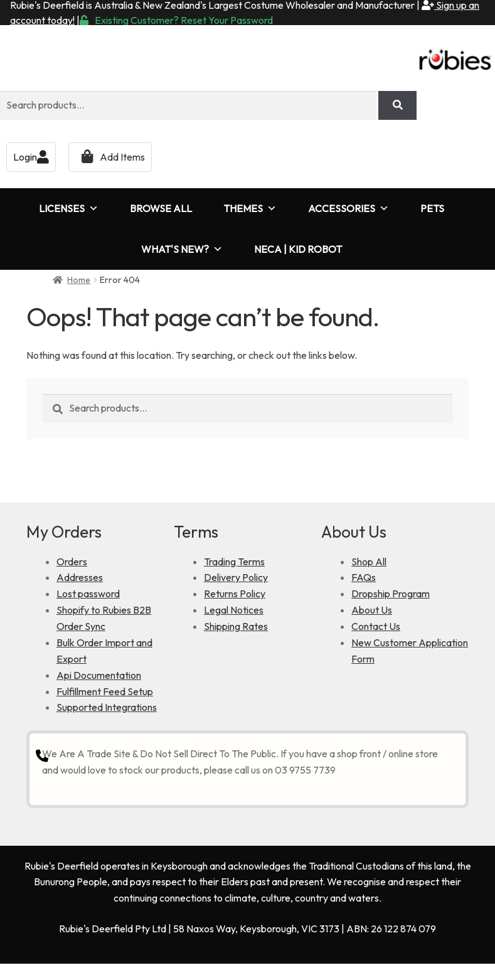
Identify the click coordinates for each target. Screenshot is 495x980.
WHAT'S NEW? (182, 249)
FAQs (364, 577)
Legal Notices (234, 610)
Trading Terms (234, 562)
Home (79, 280)
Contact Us (376, 626)
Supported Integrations (107, 707)
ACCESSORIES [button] (349, 209)
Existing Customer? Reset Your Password (176, 20)
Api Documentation (99, 675)
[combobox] (188, 105)
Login (31, 157)
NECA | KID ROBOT (298, 249)
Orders (72, 562)
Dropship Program (391, 594)
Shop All (369, 562)
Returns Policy (235, 594)
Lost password (88, 594)
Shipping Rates (236, 626)
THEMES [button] (250, 209)
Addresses (80, 577)
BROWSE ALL (161, 208)
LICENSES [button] (69, 209)
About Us (372, 610)
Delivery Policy (236, 577)
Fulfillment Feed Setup (105, 691)
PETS (432, 208)
